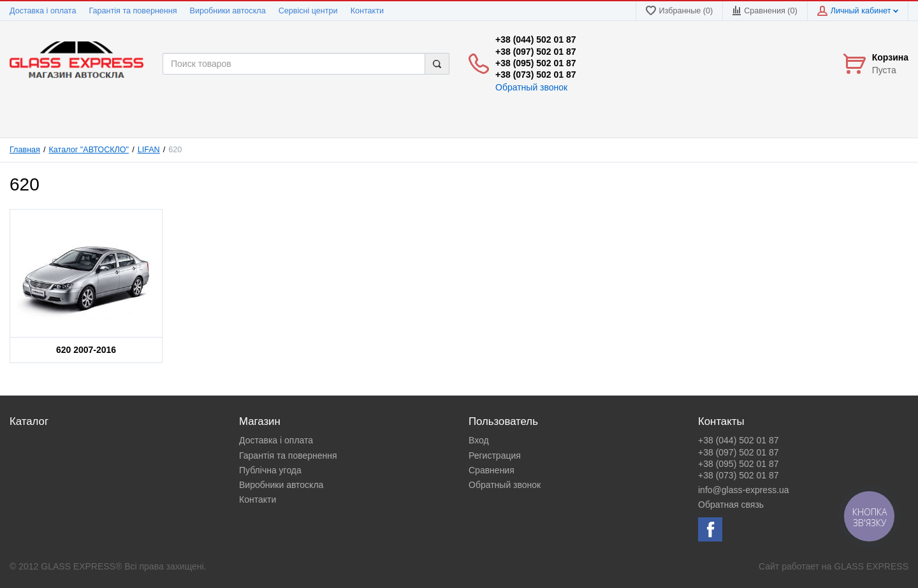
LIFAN (149, 150)
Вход (479, 440)
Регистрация (495, 455)
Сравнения (492, 470)
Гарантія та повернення (133, 11)
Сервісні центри (308, 11)
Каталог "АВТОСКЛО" (89, 150)
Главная (25, 150)
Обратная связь (731, 505)
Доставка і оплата (43, 11)
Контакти (367, 11)
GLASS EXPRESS (871, 566)
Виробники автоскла (228, 11)
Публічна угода (270, 470)
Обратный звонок (531, 87)
